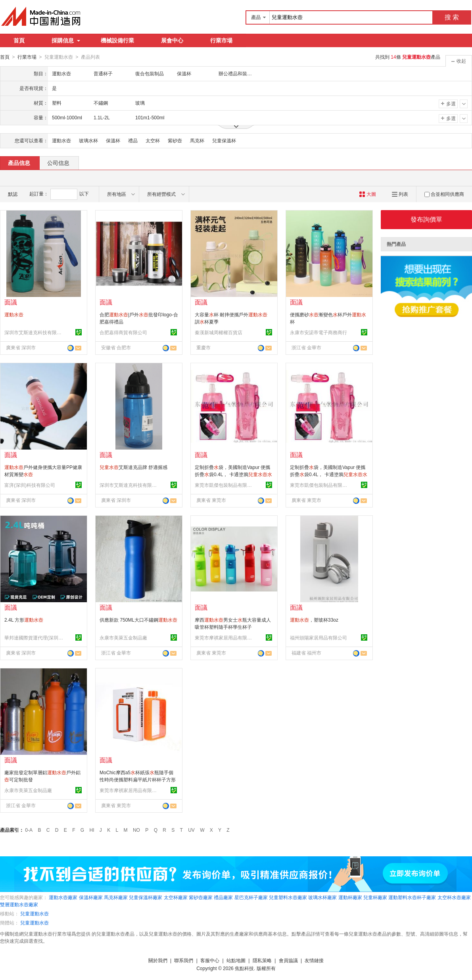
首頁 (19, 40)
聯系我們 (184, 960)
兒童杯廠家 (375, 897)
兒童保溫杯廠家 (146, 897)
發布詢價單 (426, 219)
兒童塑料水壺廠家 (288, 897)
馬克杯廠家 (116, 897)
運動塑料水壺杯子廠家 (412, 897)
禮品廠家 (223, 897)
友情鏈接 (314, 960)
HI (92, 830)
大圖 (367, 194)
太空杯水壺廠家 (454, 897)
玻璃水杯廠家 (322, 897)
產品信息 (19, 163)
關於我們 (158, 960)
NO (136, 830)
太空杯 (153, 140)
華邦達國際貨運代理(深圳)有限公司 (34, 637)
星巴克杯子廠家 (251, 897)
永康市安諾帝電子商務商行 (319, 332)
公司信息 (58, 163)
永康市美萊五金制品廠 (123, 637)
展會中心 (172, 40)
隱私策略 (262, 960)
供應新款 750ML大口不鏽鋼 (138, 620)
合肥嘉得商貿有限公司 (123, 332)
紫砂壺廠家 (201, 897)
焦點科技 (244, 968)
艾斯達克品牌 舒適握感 (133, 467)
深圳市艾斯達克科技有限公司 (34, 332)
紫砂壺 (175, 140)
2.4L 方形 (24, 620)
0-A (29, 830)
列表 (400, 194)
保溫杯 (113, 140)
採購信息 (66, 40)
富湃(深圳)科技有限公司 (30, 485)
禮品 (133, 140)
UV (191, 830)
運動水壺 (61, 140)
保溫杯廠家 (91, 897)
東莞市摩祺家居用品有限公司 (224, 637)
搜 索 (452, 17)
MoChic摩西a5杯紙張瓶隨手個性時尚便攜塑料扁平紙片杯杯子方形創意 (138, 779)
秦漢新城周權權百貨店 (219, 332)
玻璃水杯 (88, 140)
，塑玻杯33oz (314, 620)
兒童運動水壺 (35, 913)
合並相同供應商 (444, 194)
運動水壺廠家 (63, 897)
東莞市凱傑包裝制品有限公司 (224, 485)
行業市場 (221, 40)
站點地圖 (236, 960)
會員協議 (288, 960)
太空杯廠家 (176, 897)
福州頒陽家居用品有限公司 (319, 637)
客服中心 (210, 960)
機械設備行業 (117, 40)
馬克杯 (197, 140)
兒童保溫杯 (224, 140)
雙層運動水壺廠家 (19, 904)
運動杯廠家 (350, 897)
